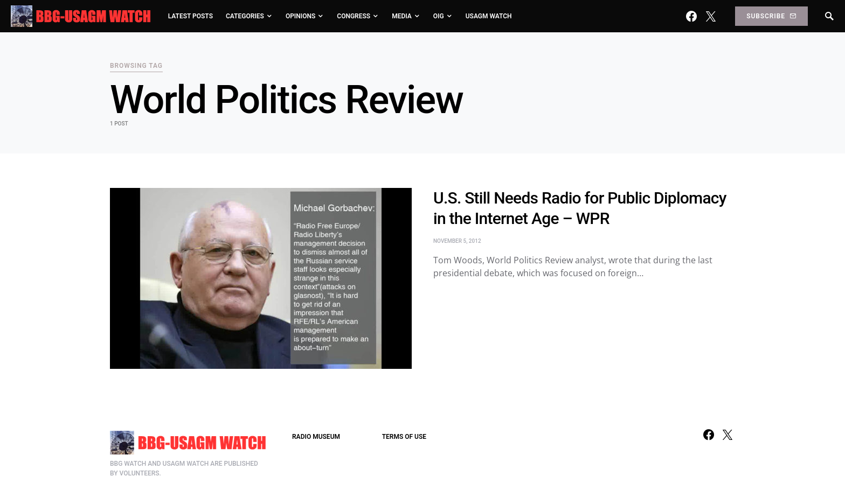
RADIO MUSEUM (316, 437)
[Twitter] (711, 16)
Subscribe (771, 16)
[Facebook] (691, 16)
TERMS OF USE (404, 437)
